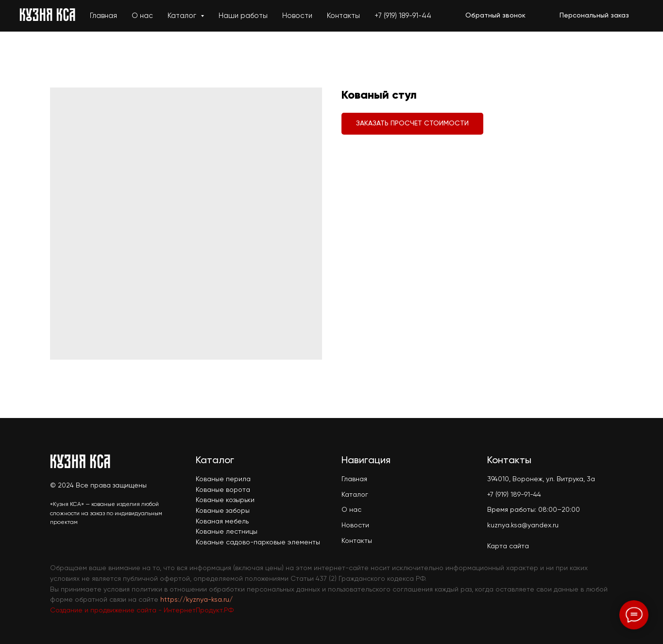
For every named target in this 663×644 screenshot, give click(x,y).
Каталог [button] (183, 16)
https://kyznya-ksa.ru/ (196, 600)
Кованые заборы (223, 511)
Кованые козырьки (225, 500)
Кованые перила (223, 479)
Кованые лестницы (227, 532)
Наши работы (243, 16)
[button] (495, 16)
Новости (297, 16)
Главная (103, 16)
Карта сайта (508, 546)
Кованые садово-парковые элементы (258, 542)
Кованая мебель (222, 522)
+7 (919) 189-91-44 (403, 16)
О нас (142, 16)
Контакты (343, 16)
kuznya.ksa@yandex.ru (523, 525)
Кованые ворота (223, 490)
